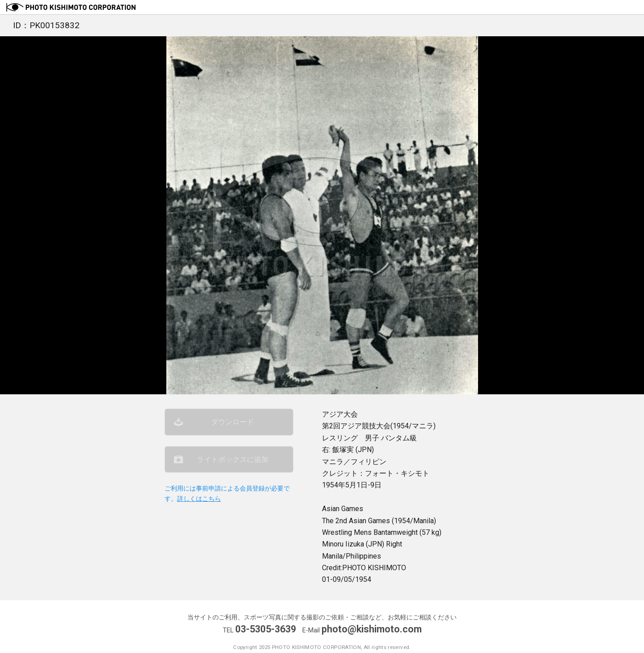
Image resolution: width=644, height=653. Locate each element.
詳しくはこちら (199, 499)
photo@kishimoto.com (372, 629)
